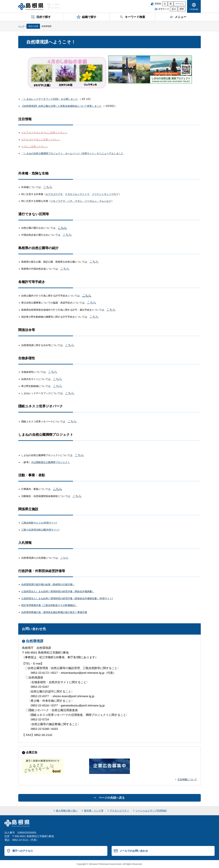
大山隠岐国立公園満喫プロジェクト (50, 462)
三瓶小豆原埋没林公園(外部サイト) (40, 530)
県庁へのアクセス (23, 851)
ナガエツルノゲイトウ (77, 194)
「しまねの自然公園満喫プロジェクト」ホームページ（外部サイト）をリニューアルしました (72, 153)
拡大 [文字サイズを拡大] (174, 9)
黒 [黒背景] (171, 4)
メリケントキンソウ (103, 194)
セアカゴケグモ (54, 194)
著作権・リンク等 (94, 811)
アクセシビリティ (119, 811)
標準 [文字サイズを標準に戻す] (182, 9)
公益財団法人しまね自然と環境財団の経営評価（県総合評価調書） (58, 591)
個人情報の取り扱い (67, 811)
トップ (21, 26)
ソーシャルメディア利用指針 (151, 811)
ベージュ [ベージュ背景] (180, 4)
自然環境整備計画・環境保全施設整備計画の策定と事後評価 (54, 612)
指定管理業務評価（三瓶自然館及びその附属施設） (49, 605)
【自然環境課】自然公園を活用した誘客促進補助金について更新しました (62, 106)
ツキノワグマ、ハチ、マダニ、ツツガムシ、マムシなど (81, 201)
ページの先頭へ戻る (112, 798)
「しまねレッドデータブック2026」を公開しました (50, 99)
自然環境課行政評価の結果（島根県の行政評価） (48, 584)
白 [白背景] (165, 4)
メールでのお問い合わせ (134, 851)
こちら (62, 228)
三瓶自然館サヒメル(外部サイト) (39, 523)
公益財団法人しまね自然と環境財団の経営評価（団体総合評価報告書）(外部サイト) (67, 598)
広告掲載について (187, 779)
